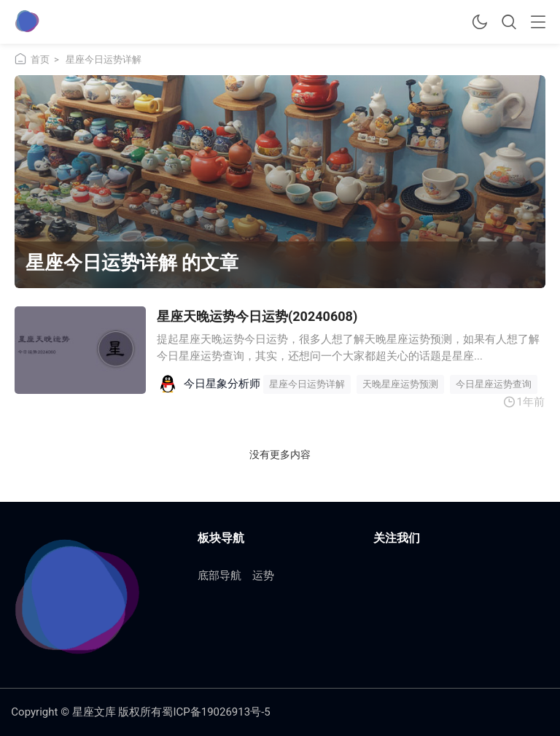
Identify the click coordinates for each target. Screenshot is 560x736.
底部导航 (219, 576)
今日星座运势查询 (494, 384)
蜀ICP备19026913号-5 (216, 712)
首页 (40, 59)
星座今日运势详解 (307, 384)
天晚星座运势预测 (400, 384)
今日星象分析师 (222, 384)
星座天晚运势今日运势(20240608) (257, 316)
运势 (263, 576)
